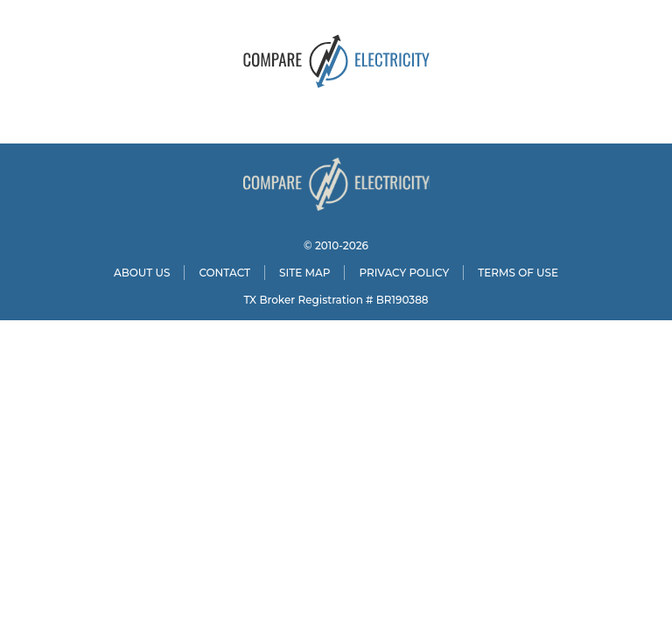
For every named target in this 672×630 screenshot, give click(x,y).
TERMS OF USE (518, 273)
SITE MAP (304, 273)
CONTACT (224, 273)
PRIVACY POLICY (404, 273)
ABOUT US (142, 273)
